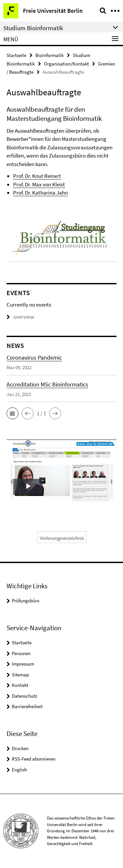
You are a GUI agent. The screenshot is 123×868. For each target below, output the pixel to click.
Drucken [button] (20, 748)
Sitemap (20, 675)
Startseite (16, 55)
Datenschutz (24, 696)
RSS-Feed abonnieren (34, 759)
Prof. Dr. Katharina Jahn (41, 193)
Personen (21, 653)
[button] (12, 413)
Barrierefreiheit (27, 706)
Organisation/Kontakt (66, 64)
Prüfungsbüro (26, 601)
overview (20, 317)
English (19, 770)
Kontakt (20, 685)
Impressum (23, 664)
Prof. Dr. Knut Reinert (37, 176)
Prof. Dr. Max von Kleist (39, 184)
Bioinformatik (50, 55)
